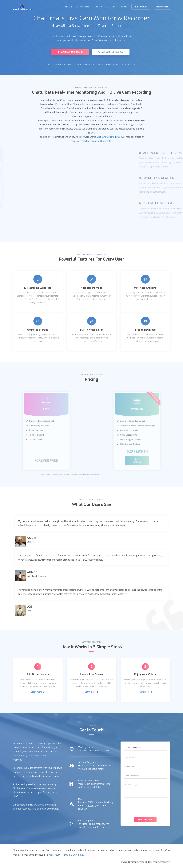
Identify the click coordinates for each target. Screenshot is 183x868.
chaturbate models (74, 850)
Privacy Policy (53, 854)
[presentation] (145, 806)
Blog (124, 7)
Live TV (98, 7)
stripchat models (115, 850)
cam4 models (132, 850)
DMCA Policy (91, 804)
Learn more (38, 692)
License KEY (141, 7)
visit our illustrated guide (109, 137)
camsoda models (150, 850)
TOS (66, 854)
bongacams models (33, 854)
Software (83, 7)
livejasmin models (95, 850)
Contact (112, 7)
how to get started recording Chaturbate (91, 141)
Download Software (70, 52)
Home (69, 7)
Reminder (162, 7)
